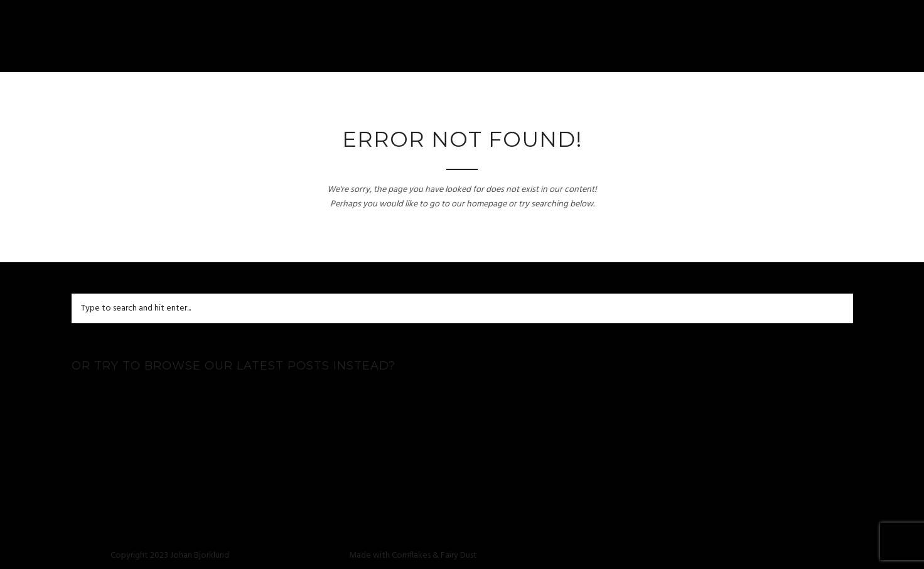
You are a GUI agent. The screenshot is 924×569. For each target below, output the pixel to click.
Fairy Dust (459, 556)
